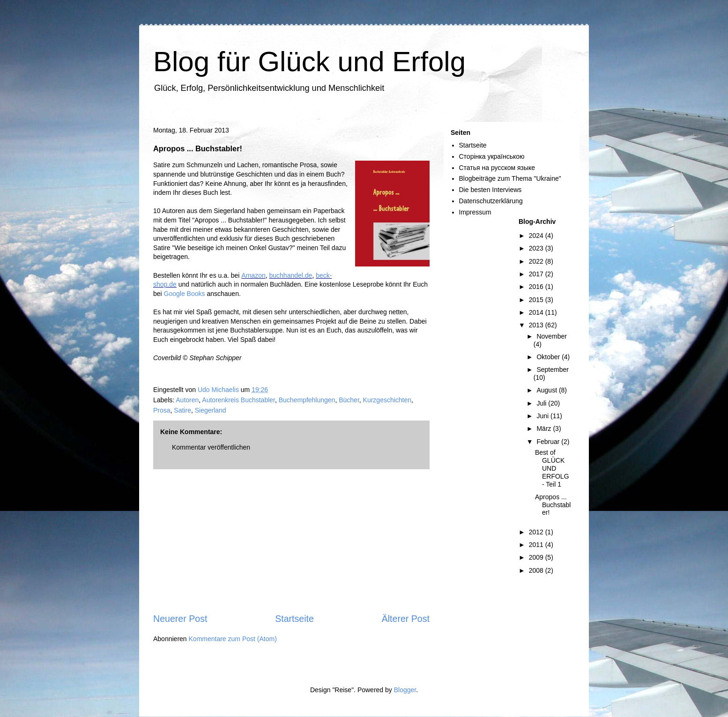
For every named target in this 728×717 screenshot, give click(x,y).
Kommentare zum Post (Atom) (233, 639)
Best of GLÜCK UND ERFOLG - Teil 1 (552, 468)
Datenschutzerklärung (491, 201)
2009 (537, 557)
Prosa (162, 410)
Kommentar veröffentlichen (211, 447)
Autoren (187, 400)
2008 (537, 570)
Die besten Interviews (490, 190)
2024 (537, 236)
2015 (537, 300)
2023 (537, 248)
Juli (542, 403)
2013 (537, 325)
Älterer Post (406, 619)
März (545, 429)
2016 (537, 287)
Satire (182, 410)
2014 (537, 312)
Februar (549, 442)
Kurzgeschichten (387, 400)
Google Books (185, 294)
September (552, 370)
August (547, 390)
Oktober (549, 357)
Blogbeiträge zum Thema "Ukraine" (510, 178)
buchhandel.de (290, 275)
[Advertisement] (291, 541)
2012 (537, 532)
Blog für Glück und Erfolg (309, 62)
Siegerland (211, 410)
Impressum (475, 212)
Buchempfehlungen (307, 400)
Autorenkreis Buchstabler (238, 400)
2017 (537, 274)
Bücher (349, 400)
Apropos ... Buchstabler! (553, 505)
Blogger (405, 690)
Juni (543, 416)
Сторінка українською (492, 156)
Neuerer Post (180, 619)
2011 (537, 545)
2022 (537, 261)
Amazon (253, 275)
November (552, 336)
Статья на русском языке (497, 168)
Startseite (294, 619)
